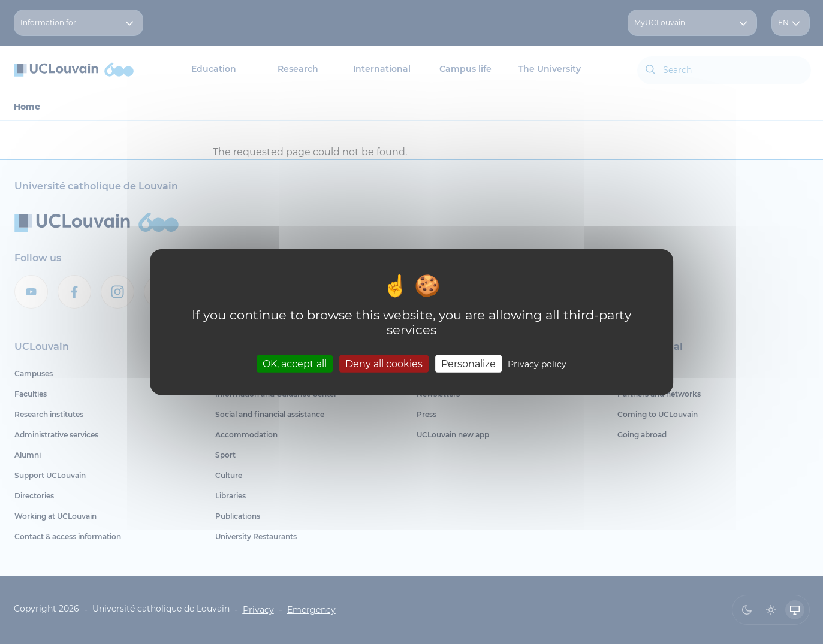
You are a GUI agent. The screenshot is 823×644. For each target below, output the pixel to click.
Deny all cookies (384, 364)
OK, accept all (295, 364)
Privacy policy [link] (537, 364)
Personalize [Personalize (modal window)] (468, 364)
